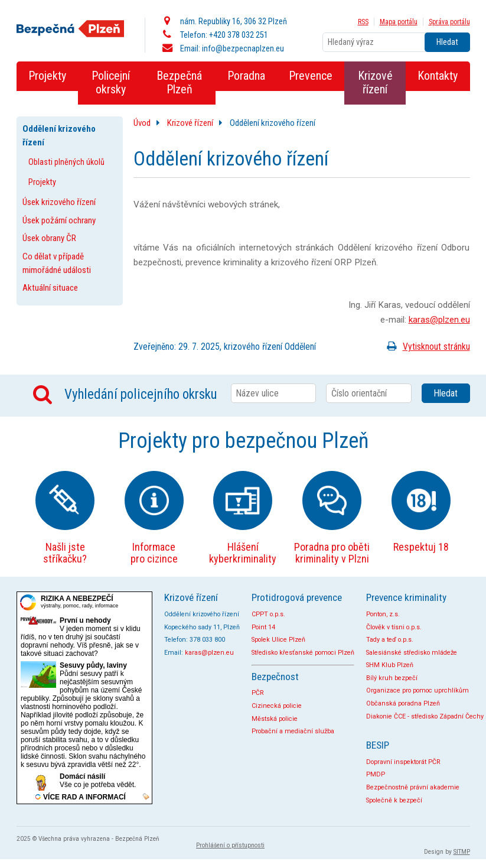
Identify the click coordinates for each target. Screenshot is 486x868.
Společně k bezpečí (394, 800)
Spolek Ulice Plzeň (278, 640)
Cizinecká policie (277, 706)
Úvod (142, 123)
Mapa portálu (399, 22)
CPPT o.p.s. (268, 614)
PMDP (376, 774)
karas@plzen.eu (439, 320)
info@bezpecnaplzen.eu (243, 49)
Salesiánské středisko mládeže (412, 653)
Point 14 (263, 627)
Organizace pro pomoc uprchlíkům (417, 690)
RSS (363, 22)
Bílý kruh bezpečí (392, 678)
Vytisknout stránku (426, 347)
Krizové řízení (190, 123)
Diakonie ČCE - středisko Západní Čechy (425, 716)
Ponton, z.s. (383, 614)
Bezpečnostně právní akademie (413, 787)
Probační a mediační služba (293, 731)
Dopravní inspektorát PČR (403, 762)
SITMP (462, 852)
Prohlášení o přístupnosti (230, 845)
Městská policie (275, 719)
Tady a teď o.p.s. (390, 640)
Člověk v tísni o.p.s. (394, 627)
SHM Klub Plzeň (390, 665)
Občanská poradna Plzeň (403, 703)
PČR (258, 693)
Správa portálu (449, 22)
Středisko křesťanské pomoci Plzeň (303, 653)
